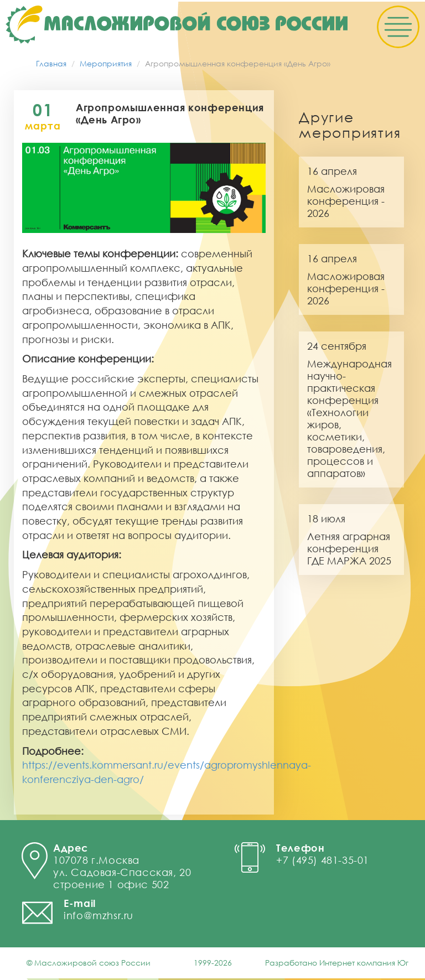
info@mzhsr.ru (99, 917)
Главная (51, 65)
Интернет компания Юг (364, 964)
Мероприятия (106, 65)
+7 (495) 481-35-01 (323, 862)
